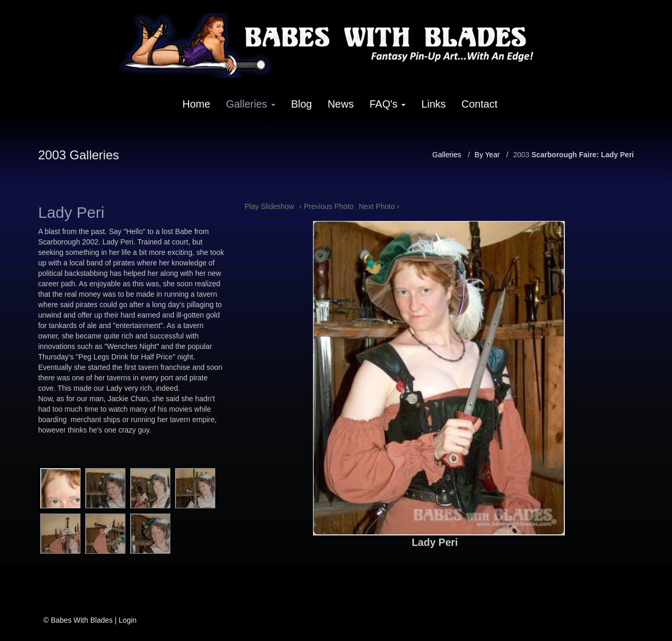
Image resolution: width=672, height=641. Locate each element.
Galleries (250, 104)
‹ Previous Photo (327, 206)
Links (433, 104)
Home (196, 104)
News (341, 104)
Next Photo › (379, 206)
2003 (521, 155)
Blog (302, 104)
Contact (479, 104)
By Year (487, 155)
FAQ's (387, 104)
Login (128, 620)
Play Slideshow (269, 206)
